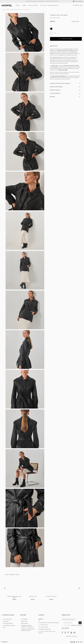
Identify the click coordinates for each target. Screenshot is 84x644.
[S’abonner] (80, 623)
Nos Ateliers (6, 621)
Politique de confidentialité (77, 625)
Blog (4, 627)
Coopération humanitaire (9, 625)
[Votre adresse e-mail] (70, 623)
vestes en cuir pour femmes (59, 76)
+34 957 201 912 (44, 625)
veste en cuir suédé (63, 70)
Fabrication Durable (8, 623)
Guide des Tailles (75, 21)
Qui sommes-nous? (8, 619)
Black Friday (24, 621)
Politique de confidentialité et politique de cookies (28, 630)
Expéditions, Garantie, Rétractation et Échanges (27, 626)
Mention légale (25, 623)
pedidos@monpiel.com (45, 629)
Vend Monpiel (24, 619)
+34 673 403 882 (44, 627)
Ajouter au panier (66, 39)
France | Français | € (78, 1)
